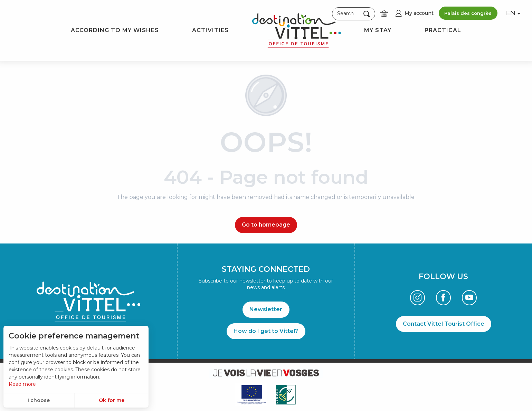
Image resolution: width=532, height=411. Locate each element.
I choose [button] (39, 400)
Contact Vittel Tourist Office (444, 324)
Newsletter (266, 309)
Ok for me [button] (112, 400)
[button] (354, 13)
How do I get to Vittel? (266, 331)
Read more (22, 384)
